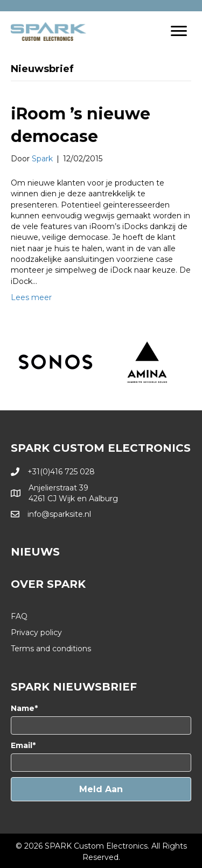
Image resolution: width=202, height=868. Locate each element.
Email (22, 745)
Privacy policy (36, 632)
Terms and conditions (51, 649)
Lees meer (31, 297)
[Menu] (179, 31)
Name (23, 708)
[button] (101, 789)
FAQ (19, 616)
